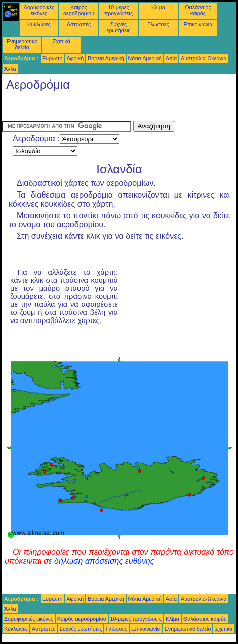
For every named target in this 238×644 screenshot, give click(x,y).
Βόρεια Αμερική (106, 58)
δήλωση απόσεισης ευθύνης (104, 561)
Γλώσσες (158, 24)
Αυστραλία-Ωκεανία (204, 58)
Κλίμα (158, 7)
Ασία (171, 58)
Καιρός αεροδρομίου (79, 10)
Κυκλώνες (39, 24)
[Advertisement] (83, 108)
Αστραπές (79, 24)
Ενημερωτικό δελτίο (22, 44)
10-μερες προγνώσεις (118, 10)
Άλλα (10, 69)
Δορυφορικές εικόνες (39, 10)
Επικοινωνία (198, 24)
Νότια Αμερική (145, 58)
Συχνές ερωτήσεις (119, 27)
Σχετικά (62, 41)
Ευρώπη (52, 58)
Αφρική (75, 58)
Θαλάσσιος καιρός (198, 10)
